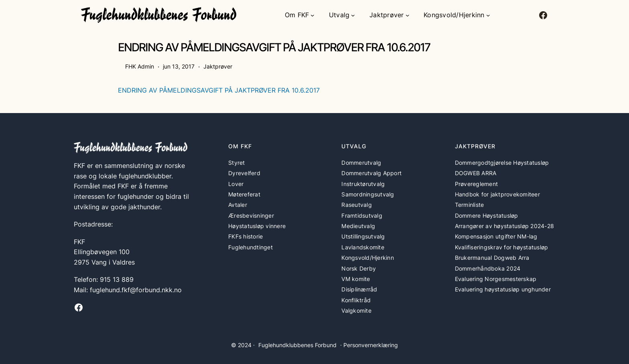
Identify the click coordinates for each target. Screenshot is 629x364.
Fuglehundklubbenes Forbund (297, 345)
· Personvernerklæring (369, 345)
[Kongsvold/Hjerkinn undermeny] (488, 15)
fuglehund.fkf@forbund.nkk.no (136, 290)
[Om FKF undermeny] (312, 15)
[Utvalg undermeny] (353, 15)
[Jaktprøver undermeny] (408, 15)
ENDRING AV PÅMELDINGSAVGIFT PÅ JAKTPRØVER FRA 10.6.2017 (219, 90)
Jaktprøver (218, 66)
